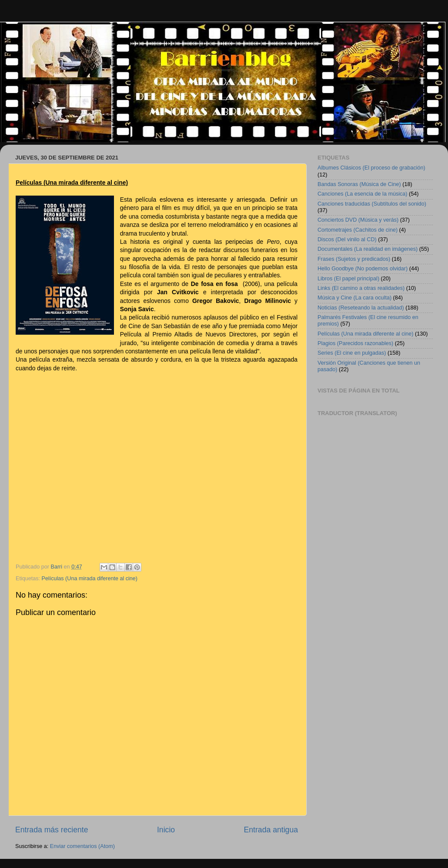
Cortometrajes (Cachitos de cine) (358, 230)
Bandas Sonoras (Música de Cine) (359, 184)
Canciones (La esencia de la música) (363, 194)
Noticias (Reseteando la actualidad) (361, 308)
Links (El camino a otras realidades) (361, 288)
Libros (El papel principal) (348, 279)
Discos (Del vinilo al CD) (347, 239)
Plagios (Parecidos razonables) (355, 343)
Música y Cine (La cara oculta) (354, 298)
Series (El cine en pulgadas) (352, 353)
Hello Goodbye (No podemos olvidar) (363, 269)
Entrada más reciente (52, 830)
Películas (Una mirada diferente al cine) (90, 579)
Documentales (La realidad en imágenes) (368, 249)
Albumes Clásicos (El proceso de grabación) (371, 168)
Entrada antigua (271, 830)
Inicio (166, 830)
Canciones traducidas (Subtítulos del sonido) (372, 204)
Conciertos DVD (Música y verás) (358, 220)
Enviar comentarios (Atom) (82, 846)
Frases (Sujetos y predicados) (354, 259)
